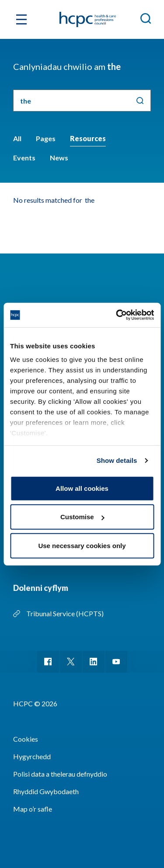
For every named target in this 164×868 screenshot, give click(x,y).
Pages (46, 138)
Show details (117, 460)
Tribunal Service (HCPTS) (65, 613)
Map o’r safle (33, 809)
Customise (82, 517)
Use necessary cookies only (82, 545)
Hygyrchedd (32, 756)
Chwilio (140, 101)
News (59, 158)
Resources (88, 138)
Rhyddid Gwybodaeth (46, 791)
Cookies (26, 739)
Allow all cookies (82, 488)
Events (24, 158)
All (17, 138)
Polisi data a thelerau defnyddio (60, 774)
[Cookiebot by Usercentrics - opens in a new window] (117, 315)
